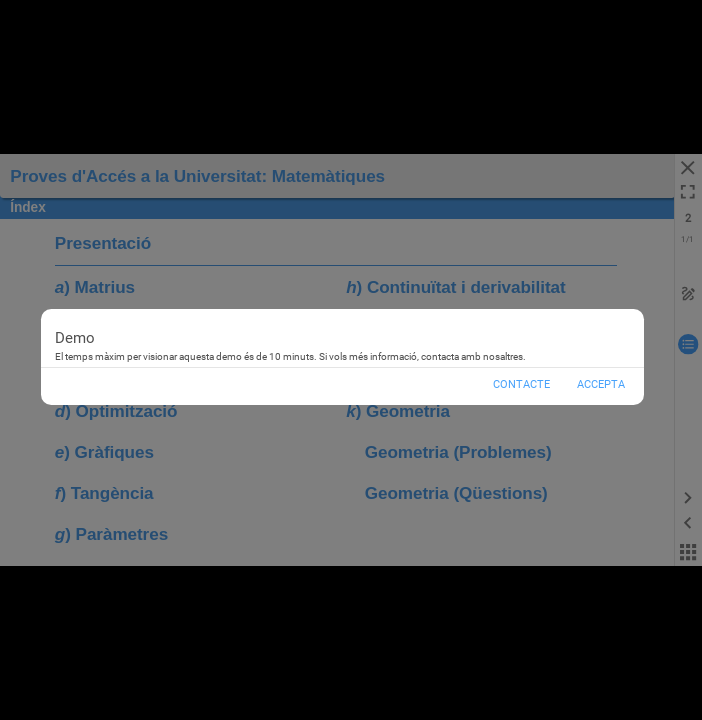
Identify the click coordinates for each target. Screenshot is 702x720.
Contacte (521, 384)
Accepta (601, 384)
